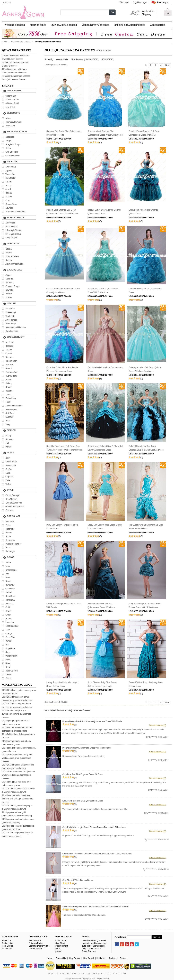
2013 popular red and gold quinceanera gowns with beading (17, 814)
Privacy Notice (35, 949)
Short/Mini (10, 309)
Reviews (112, 958)
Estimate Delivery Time (39, 946)
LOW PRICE (92, 59)
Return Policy (35, 940)
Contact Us (61, 958)
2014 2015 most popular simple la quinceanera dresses (17, 834)
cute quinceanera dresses (94, 946)
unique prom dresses (92, 949)
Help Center (7, 946)
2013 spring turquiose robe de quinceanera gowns (16, 722)
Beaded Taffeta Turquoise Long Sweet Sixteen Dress (146, 684)
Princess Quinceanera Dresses (16, 76)
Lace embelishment (14, 406)
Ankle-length (11, 320)
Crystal (9, 353)
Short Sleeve (11, 227)
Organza (9, 477)
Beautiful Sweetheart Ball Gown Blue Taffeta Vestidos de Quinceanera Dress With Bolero (64, 448)
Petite (8, 525)
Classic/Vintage (12, 495)
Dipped (9, 171)
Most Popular (77, 59)
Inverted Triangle (13, 544)
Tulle (8, 480)
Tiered (8, 395)
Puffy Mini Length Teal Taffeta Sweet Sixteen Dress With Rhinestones (145, 605)
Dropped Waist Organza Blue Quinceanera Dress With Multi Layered (105, 133)
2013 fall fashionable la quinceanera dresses (18, 736)
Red (7, 645)
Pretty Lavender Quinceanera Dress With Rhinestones (87, 748)
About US (6, 940)
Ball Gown (10, 126)
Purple (8, 641)
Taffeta (8, 484)
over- (10, 107)
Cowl (8, 200)
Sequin (9, 350)
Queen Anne (11, 204)
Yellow (8, 675)
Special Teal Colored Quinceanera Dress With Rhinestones (103, 291)
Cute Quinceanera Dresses (14, 73)
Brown (8, 581)
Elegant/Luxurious (14, 503)
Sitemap (123, 958)
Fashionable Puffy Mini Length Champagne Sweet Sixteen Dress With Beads (97, 854)
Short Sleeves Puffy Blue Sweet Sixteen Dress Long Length (102, 684)
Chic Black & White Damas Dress (77, 880)
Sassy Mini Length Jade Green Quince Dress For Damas (105, 527)
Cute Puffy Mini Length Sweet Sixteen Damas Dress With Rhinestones (94, 827)
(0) (59, 143)
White (8, 563)
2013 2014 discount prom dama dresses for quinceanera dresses (17, 705)
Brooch (9, 368)
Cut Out (9, 417)
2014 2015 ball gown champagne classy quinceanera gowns (17, 807)
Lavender (10, 622)
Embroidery (11, 398)
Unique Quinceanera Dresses (15, 56)
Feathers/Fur (11, 372)
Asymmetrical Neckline (16, 212)
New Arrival (89, 958)
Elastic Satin (11, 462)
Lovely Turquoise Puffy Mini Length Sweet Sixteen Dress (62, 684)
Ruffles (9, 380)
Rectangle (10, 551)
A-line (8, 118)
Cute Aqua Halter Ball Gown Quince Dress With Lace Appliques (145, 369)
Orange (9, 633)
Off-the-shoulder (13, 156)
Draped (9, 387)
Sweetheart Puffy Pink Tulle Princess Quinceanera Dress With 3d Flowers (96, 907)
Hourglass (10, 540)
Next (167, 65)
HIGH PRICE (107, 59)
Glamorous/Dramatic (15, 507)
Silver (8, 660)
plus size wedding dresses (94, 940)
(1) (101, 379)
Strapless (10, 137)
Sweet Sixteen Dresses (13, 59)
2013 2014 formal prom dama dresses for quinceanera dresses (17, 699)
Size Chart (60, 943)
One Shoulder (12, 152)
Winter (8, 447)
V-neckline (10, 174)
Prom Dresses (38, 25)
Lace (8, 473)
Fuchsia (9, 604)
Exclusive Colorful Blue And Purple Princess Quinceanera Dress (62, 369)
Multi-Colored (11, 671)
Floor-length (11, 324)
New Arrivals (62, 59)
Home (5, 42)
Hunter (8, 619)
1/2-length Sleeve (13, 230)
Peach (8, 678)
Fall (7, 443)
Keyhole (9, 208)
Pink (7, 574)
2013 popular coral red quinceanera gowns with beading (18, 821)
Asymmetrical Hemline (16, 327)
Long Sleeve (11, 238)
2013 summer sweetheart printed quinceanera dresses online (17, 729)
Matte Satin (11, 465)
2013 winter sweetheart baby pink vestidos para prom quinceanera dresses (17, 758)
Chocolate (10, 589)
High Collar (10, 178)
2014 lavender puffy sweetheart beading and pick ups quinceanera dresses (18, 799)
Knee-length (11, 312)
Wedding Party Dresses (96, 25)
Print (8, 421)
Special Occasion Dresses (130, 25)
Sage (8, 652)
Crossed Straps (12, 286)
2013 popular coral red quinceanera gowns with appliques (18, 828)
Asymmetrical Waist (14, 264)
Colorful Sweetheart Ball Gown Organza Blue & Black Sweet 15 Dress (146, 448)
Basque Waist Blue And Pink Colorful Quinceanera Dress (104, 212)
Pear (8, 548)
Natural (9, 249)
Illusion (9, 197)
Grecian (9, 510)
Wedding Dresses (15, 25)
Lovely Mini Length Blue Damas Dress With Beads (64, 605)
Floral (8, 402)
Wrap (8, 424)
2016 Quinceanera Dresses (14, 69)
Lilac (8, 630)
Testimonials (8, 943)
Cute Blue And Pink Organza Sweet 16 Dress (83, 774)
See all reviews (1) (158, 725)
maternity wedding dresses (94, 943)
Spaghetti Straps (13, 144)
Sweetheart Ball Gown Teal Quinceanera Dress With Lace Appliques (101, 606)
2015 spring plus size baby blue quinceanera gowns (16, 783)
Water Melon (11, 656)
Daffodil (9, 592)
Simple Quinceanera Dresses (15, 62)
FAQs (58, 949)
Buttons (9, 357)
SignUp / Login (140, 2)
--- (12, 100)
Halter (8, 148)
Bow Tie (9, 365)
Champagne (11, 570)
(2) (75, 884)
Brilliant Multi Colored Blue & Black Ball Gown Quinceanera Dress (105, 448)
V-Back (9, 294)
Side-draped (11, 409)
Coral (8, 667)
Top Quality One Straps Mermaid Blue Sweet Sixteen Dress (146, 527)
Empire (9, 253)
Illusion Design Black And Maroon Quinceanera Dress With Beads (92, 721)
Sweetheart (11, 167)
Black (8, 577)
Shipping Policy (36, 943)
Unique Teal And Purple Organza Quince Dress (143, 212)
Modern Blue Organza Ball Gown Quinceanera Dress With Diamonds (62, 212)
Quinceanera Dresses (64, 25)
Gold (8, 607)
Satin (8, 458)
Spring (8, 436)
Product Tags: (53, 973)
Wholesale (7, 949)
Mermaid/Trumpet (13, 122)
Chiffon (9, 469)
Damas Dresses (9, 66)
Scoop (8, 185)
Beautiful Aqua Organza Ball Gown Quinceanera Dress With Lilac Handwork (144, 133)
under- (11, 96)
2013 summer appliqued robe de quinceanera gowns (17, 743)
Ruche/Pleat (11, 376)
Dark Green (11, 596)
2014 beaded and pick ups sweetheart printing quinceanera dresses (17, 714)
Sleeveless (10, 223)
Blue (8, 663)
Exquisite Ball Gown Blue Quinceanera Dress (105, 369)
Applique (9, 342)
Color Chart (61, 940)
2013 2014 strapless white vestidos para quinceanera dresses (18, 767)
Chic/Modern (11, 499)
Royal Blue (10, 648)
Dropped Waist (12, 256)
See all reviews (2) (158, 884)
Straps (8, 141)
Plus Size (10, 521)
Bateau (9, 193)
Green (8, 615)
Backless (10, 283)
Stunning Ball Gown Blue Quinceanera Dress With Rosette (64, 133)
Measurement (62, 946)
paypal (58, 951)
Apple (8, 536)
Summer (9, 439)
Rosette (9, 391)
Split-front (10, 413)
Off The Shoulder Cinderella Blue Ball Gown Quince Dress (63, 291)
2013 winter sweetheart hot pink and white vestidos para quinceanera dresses (18, 775)
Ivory (8, 566)
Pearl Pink (10, 637)
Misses (9, 533)
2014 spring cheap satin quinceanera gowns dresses (19, 750)
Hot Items (101, 958)
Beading (9, 346)
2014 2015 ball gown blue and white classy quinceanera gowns (18, 790)
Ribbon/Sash (11, 361)
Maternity (10, 529)
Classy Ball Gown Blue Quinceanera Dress (145, 291)
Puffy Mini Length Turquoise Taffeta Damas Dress (62, 527)
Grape (8, 611)
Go (112, 12)
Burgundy (10, 585)
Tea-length (10, 316)
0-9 (124, 973)
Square (9, 182)
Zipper (8, 275)
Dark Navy (10, 600)
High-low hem (12, 331)
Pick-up (9, 383)
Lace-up (9, 279)
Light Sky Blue (12, 626)
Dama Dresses (89, 951)
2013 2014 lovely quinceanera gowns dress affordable (19, 692)
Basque (9, 260)
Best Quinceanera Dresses (14, 79)
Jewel (8, 189)
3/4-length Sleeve (13, 234)
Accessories (158, 25)
